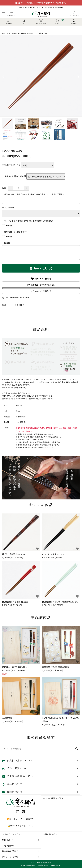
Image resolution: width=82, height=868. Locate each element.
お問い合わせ (8, 846)
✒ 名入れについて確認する (41, 291)
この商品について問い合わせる (41, 285)
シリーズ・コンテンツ (12, 834)
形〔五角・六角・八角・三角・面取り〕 (22, 33)
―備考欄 (6, 243)
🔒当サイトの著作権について (21, 826)
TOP (4, 33)
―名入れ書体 (8, 207)
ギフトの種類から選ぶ (53, 798)
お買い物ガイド (50, 834)
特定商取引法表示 (10, 851)
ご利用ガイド (8, 840)
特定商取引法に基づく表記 (16, 297)
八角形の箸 (43, 33)
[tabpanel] (41, 76)
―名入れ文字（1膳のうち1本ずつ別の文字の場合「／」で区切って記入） (33, 194)
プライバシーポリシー (11, 857)
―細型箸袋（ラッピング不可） (15, 232)
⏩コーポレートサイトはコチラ (20, 819)
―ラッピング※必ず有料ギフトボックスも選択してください (28, 221)
